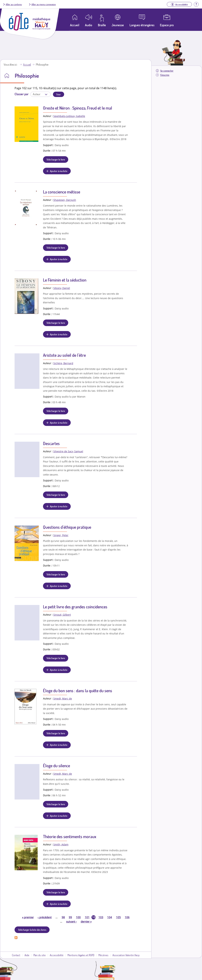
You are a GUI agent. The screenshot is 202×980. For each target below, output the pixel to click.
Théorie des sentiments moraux (70, 836)
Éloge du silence (56, 766)
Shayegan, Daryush (65, 200)
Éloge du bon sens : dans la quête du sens (78, 691)
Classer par (21, 94)
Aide (27, 955)
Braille (102, 25)
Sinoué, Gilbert (62, 615)
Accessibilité (57, 955)
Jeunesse (118, 25)
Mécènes (103, 955)
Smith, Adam (61, 844)
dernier (86, 921)
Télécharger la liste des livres (32, 930)
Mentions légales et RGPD (81, 955)
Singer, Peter (61, 535)
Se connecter (167, 71)
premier (28, 917)
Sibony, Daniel (62, 288)
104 (110, 917)
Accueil (27, 65)
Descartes (51, 443)
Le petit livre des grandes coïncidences (75, 607)
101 (87, 917)
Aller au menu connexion (44, 4)
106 (127, 917)
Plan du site (40, 955)
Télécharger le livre (56, 159)
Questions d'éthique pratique (67, 527)
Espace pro (167, 25)
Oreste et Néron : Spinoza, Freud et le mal (78, 108)
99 (70, 917)
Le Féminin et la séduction (65, 280)
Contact (16, 955)
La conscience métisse (62, 192)
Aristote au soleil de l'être (64, 355)
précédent (45, 917)
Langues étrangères (142, 25)
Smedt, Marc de (63, 699)
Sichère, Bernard (63, 363)
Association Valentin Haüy (126, 955)
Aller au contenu (14, 4)
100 (78, 917)
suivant (71, 921)
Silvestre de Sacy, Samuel (68, 451)
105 (118, 917)
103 (101, 917)
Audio (89, 25)
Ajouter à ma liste (59, 171)
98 (63, 917)
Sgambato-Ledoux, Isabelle (69, 116)
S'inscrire (165, 75)
